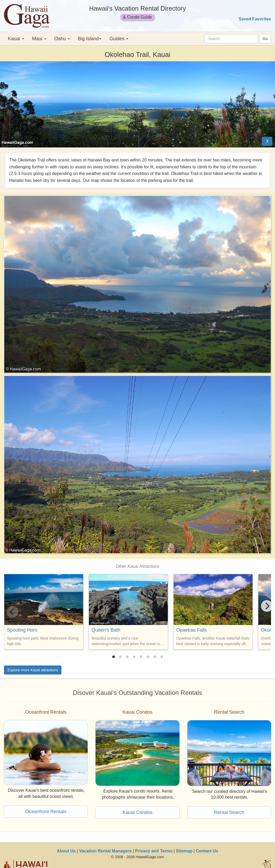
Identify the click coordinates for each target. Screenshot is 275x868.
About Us (66, 851)
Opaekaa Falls (192, 630)
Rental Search (229, 812)
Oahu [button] (62, 39)
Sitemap (184, 851)
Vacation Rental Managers (105, 851)
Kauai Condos (137, 812)
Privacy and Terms (154, 851)
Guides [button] (119, 39)
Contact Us (207, 851)
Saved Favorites (255, 19)
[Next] (267, 606)
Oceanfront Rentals (46, 812)
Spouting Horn (22, 630)
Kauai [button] (16, 39)
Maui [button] (39, 39)
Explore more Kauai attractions (33, 670)
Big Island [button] (90, 39)
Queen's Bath (106, 630)
